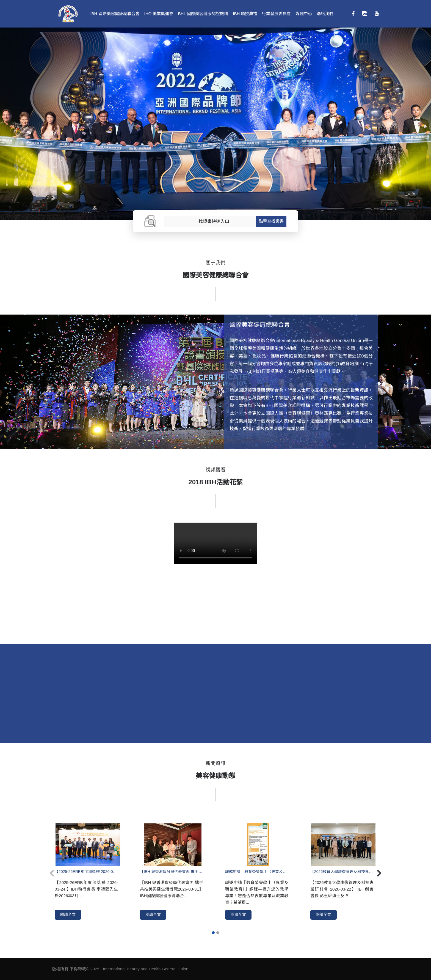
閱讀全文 (68, 915)
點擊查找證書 (271, 221)
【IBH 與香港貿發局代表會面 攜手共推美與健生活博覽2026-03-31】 (172, 872)
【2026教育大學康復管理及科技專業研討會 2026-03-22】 (342, 872)
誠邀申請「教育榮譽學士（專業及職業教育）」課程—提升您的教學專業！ (257, 872)
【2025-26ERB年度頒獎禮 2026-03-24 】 (86, 872)
